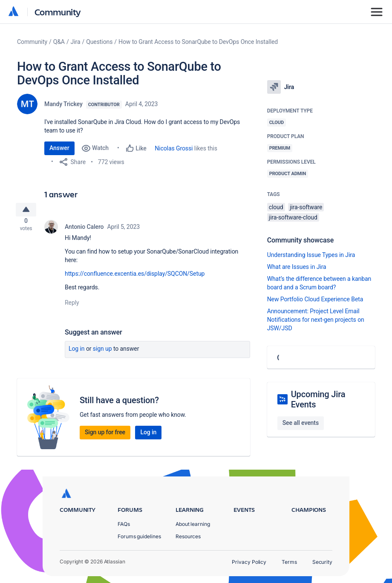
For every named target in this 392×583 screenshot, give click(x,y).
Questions (99, 42)
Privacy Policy (249, 562)
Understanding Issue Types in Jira (311, 255)
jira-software (306, 207)
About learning (193, 524)
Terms (289, 562)
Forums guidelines (139, 536)
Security (322, 562)
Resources (188, 536)
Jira (76, 42)
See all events (301, 423)
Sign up (102, 352)
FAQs (124, 524)
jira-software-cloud (293, 217)
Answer (59, 148)
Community (58, 12)
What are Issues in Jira (297, 267)
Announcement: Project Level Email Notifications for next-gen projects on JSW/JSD (316, 320)
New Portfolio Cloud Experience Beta (315, 299)
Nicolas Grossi (174, 148)
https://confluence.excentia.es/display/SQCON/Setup (135, 277)
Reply (72, 306)
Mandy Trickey (63, 104)
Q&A (59, 42)
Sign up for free (105, 436)
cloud (276, 207)
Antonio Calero (84, 230)
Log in (77, 352)
